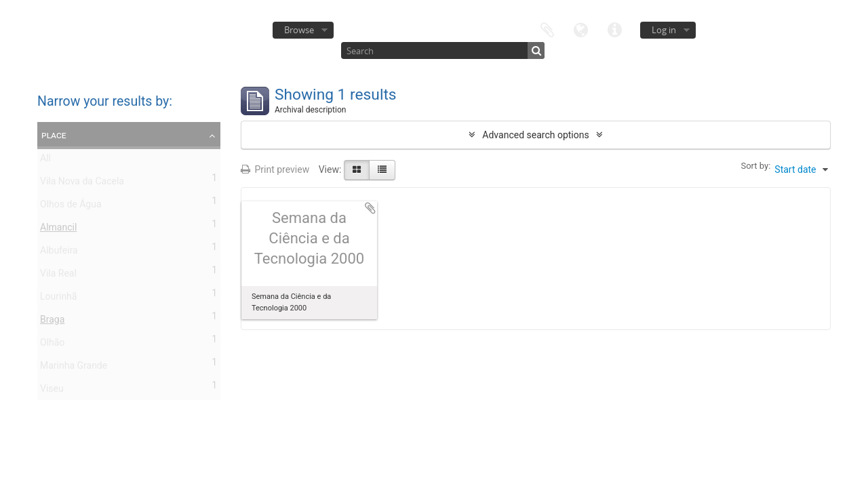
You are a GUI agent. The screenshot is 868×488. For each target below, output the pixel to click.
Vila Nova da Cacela (82, 184)
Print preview (275, 169)
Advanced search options (535, 135)
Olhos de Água (71, 207)
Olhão (52, 345)
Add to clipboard (370, 208)
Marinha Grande (74, 368)
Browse (299, 30)
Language (581, 29)
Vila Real (58, 276)
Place (54, 135)
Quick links (615, 29)
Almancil (58, 230)
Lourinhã (58, 299)
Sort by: (755, 166)
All (45, 161)
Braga (52, 322)
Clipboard (547, 29)
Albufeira (59, 253)
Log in (664, 30)
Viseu (52, 391)
